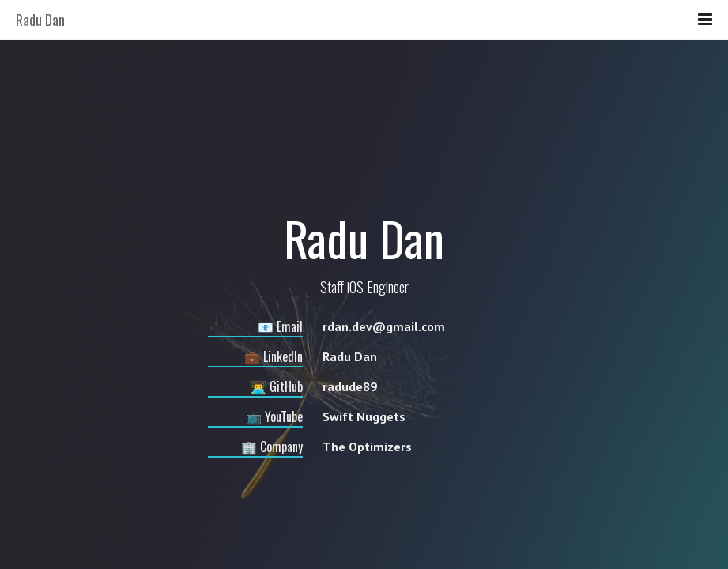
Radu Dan (350, 356)
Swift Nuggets (364, 416)
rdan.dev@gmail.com (384, 326)
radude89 (350, 386)
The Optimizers (367, 447)
